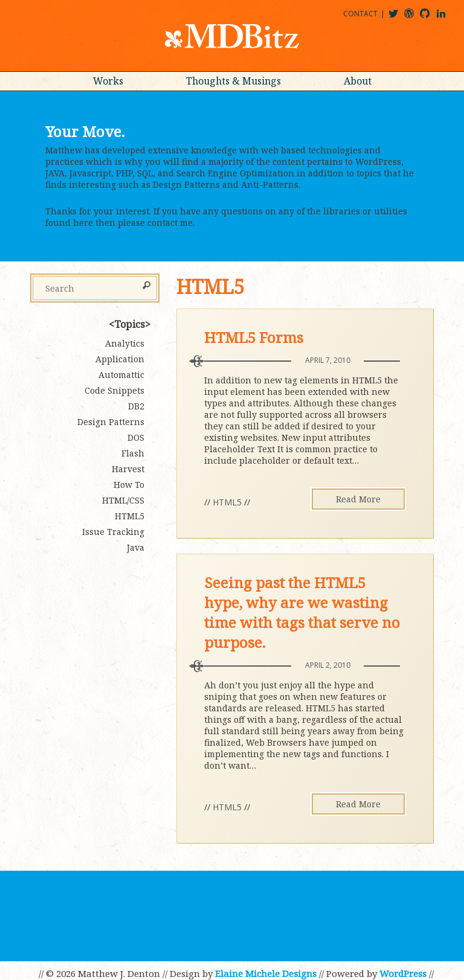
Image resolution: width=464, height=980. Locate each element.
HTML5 (227, 502)
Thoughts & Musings (234, 81)
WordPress (403, 973)
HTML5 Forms (254, 337)
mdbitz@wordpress (414, 18)
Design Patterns (111, 422)
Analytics (125, 343)
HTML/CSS (123, 500)
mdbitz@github (430, 18)
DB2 (136, 406)
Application (120, 359)
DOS (136, 437)
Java (136, 547)
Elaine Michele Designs (266, 973)
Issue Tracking (113, 532)
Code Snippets (114, 390)
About (358, 81)
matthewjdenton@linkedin (446, 18)
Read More (358, 499)
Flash (133, 453)
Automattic (121, 375)
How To (129, 485)
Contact (360, 14)
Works (108, 81)
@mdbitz (398, 18)
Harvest (128, 469)
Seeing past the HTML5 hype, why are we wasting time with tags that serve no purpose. (302, 612)
